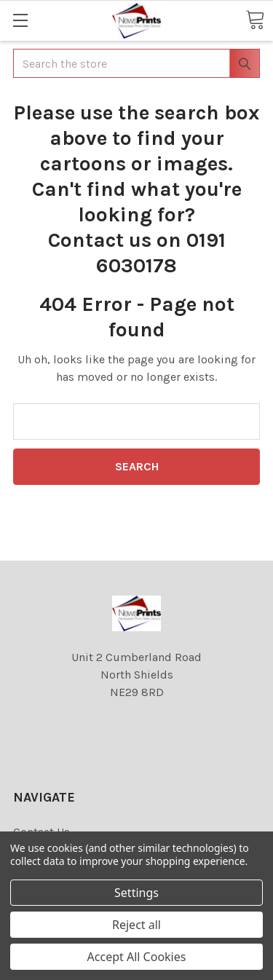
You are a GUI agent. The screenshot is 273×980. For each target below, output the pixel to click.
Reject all (136, 925)
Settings (136, 893)
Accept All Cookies (137, 957)
